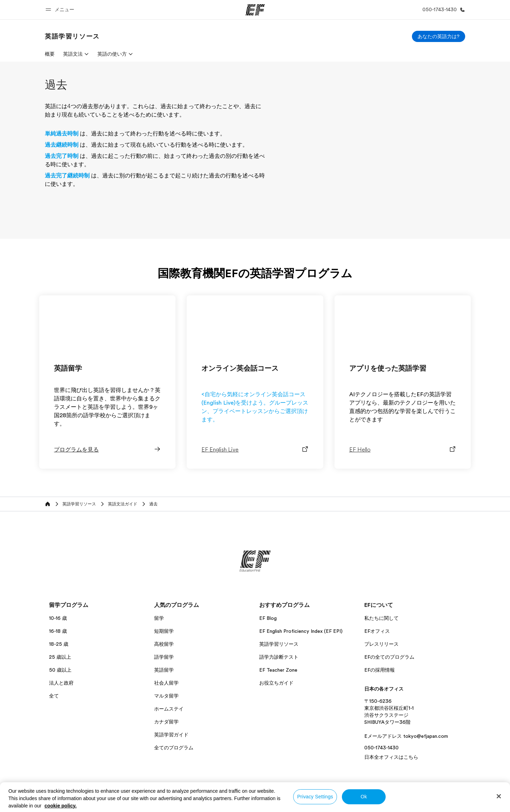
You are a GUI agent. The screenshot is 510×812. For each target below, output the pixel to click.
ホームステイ (169, 709)
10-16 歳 (58, 618)
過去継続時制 (62, 145)
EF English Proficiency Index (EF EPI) (301, 631)
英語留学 (164, 670)
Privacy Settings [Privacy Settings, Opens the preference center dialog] (315, 797)
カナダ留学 (166, 722)
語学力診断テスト (279, 657)
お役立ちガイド (276, 683)
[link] (72, 36)
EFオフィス (377, 631)
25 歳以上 (60, 657)
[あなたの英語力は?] (439, 36)
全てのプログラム (174, 748)
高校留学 (164, 644)
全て (54, 696)
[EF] (255, 10)
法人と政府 (61, 683)
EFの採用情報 (380, 670)
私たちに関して (381, 618)
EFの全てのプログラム (389, 657)
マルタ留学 (166, 696)
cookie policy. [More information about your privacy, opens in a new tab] (61, 806)
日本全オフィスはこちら (391, 757)
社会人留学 (166, 683)
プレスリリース (381, 644)
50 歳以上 (60, 670)
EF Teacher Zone (278, 670)
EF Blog (268, 618)
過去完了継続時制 (67, 176)
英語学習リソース (279, 644)
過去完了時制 (62, 156)
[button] (61, 10)
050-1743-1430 (381, 748)
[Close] (499, 796)
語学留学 (164, 657)
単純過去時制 (62, 134)
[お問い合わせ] (442, 10)
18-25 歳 (59, 644)
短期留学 (164, 631)
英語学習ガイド (171, 735)
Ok (364, 797)
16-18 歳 (58, 631)
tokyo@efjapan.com (426, 736)
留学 (159, 618)
